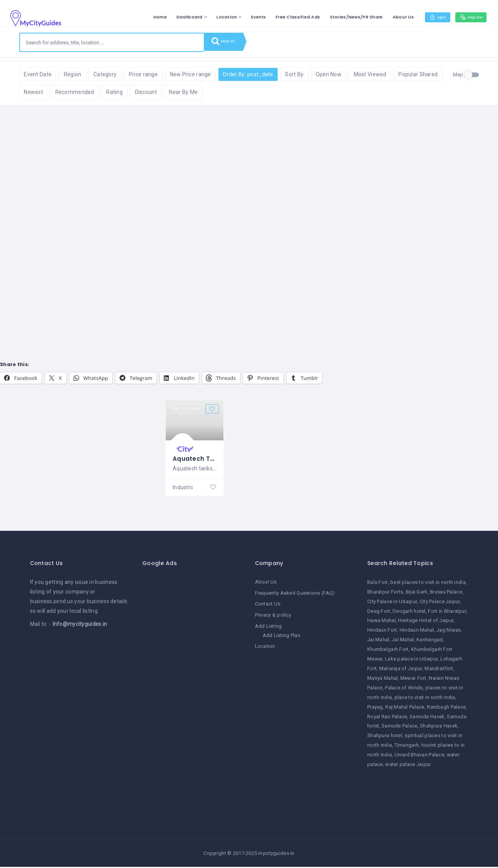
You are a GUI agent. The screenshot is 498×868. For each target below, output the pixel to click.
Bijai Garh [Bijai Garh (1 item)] (417, 594)
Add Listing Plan (281, 636)
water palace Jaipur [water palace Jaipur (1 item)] (408, 766)
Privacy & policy (273, 616)
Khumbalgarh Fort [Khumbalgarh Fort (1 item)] (388, 651)
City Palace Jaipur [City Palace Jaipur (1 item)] (440, 603)
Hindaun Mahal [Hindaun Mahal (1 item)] (417, 632)
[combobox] (112, 42)
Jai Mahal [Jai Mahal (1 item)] (378, 641)
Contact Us (268, 605)
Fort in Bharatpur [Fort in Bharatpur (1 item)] (447, 613)
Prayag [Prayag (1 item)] (375, 709)
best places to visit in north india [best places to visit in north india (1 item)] (428, 584)
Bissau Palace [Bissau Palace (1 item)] (446, 594)
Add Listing (268, 627)
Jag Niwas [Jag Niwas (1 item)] (449, 632)
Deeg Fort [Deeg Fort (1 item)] (379, 613)
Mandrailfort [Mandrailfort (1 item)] (439, 670)
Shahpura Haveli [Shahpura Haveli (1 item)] (439, 728)
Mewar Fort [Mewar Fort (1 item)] (413, 680)
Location (215, 17)
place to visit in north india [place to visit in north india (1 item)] (425, 699)
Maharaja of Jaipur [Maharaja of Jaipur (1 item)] (401, 670)
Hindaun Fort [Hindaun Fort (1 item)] (382, 632)
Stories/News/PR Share (345, 17)
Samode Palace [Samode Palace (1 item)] (400, 728)
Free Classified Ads (286, 17)
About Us (392, 17)
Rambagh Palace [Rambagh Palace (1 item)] (446, 709)
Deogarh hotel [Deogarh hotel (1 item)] (409, 613)
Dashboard (178, 17)
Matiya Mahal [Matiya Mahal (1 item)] (382, 680)
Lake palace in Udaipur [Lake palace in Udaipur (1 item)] (411, 661)
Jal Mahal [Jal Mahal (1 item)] (403, 641)
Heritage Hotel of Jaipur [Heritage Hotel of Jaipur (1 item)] (426, 623)
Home (149, 17)
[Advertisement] (193, 695)
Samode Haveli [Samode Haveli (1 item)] (427, 718)
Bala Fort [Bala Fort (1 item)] (378, 584)
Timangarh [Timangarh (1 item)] (407, 747)
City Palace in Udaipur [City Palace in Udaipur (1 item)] (392, 603)
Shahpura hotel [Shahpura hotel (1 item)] (385, 738)
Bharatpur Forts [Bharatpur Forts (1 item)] (385, 594)
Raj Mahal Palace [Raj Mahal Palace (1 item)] (405, 709)
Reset (87, 69)
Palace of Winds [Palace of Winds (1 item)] (404, 690)
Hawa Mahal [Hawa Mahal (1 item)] (381, 623)
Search (227, 42)
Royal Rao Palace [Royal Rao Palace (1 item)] (387, 718)
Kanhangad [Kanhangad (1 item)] (430, 641)
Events (247, 17)
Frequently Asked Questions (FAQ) (295, 595)
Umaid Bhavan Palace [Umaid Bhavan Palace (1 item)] (419, 757)
